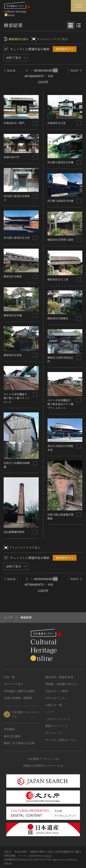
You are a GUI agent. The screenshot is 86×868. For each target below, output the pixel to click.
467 (27, 76)
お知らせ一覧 (54, 705)
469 (36, 76)
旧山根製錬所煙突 (14, 532)
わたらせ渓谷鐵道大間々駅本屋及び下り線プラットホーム (61, 404)
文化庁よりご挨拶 (56, 691)
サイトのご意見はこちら (61, 740)
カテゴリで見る (14, 684)
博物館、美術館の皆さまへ (62, 684)
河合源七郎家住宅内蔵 (61, 201)
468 (32, 76)
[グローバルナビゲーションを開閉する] (78, 6)
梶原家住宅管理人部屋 (61, 240)
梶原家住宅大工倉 (58, 279)
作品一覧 (9, 677)
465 (51, 70)
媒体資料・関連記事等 (59, 677)
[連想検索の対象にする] (35, 123)
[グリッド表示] (71, 25)
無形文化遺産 (12, 736)
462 (36, 70)
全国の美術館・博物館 (18, 698)
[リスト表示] (78, 25)
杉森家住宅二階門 (14, 123)
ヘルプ (49, 712)
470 (41, 76)
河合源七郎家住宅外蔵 (61, 162)
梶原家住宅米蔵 (13, 315)
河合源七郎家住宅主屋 (17, 238)
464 (46, 70)
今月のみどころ (55, 698)
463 (41, 70)
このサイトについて (58, 719)
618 (51, 76)
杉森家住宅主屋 (57, 123)
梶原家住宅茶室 (13, 355)
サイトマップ (54, 733)
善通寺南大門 (11, 157)
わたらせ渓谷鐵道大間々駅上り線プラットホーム (17, 398)
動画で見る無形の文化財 (19, 743)
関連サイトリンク (56, 726)
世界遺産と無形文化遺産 (19, 691)
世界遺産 (9, 729)
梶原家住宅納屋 (13, 276)
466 (55, 70)
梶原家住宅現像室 (58, 318)
